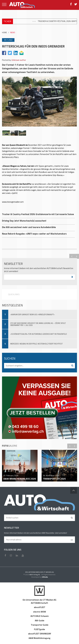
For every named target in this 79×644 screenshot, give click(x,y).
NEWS (13, 33)
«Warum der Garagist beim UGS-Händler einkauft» (32, 314)
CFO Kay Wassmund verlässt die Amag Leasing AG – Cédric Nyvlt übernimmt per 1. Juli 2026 (38, 324)
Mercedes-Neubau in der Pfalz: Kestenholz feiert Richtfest (36, 344)
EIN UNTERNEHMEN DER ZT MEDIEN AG (40, 572)
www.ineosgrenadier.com (13, 202)
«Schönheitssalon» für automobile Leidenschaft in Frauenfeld (39, 334)
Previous (72, 256)
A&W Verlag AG (35, 575)
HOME (4, 33)
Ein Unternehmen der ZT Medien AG (39, 600)
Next (77, 256)
